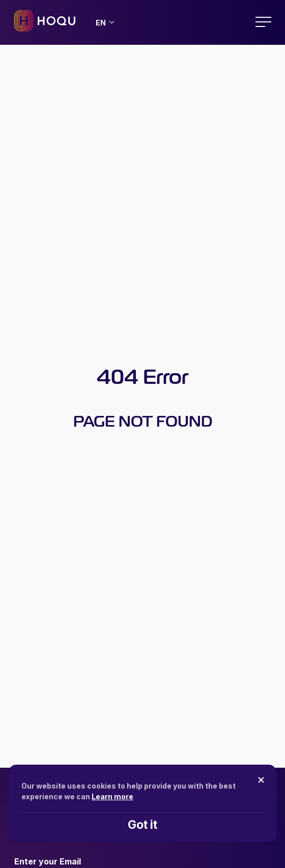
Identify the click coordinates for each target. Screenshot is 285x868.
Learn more (112, 796)
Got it (142, 825)
